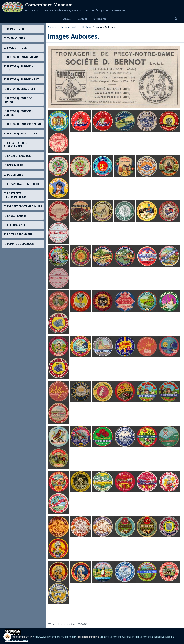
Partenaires (99, 19)
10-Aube (87, 27)
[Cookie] (8, 637)
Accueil (68, 19)
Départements (69, 27)
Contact (82, 19)
